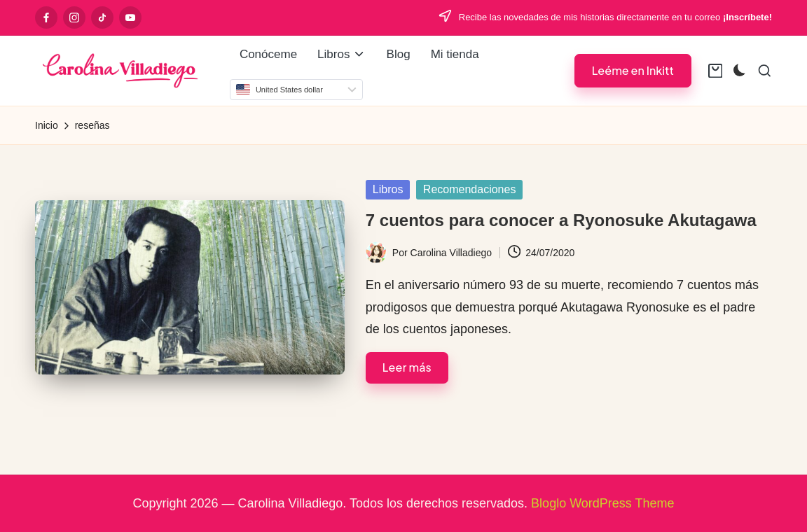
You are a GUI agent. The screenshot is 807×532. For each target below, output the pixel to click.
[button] (633, 70)
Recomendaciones (470, 189)
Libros (388, 189)
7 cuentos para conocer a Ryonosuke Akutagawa (561, 220)
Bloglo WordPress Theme (602, 503)
